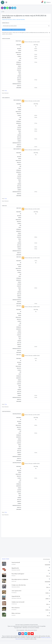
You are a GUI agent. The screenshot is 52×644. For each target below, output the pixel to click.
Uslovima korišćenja (20, 639)
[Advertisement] (26, 527)
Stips (6, 91)
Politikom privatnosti (46, 637)
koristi (8, 636)
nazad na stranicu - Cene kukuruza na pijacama (14, 30)
